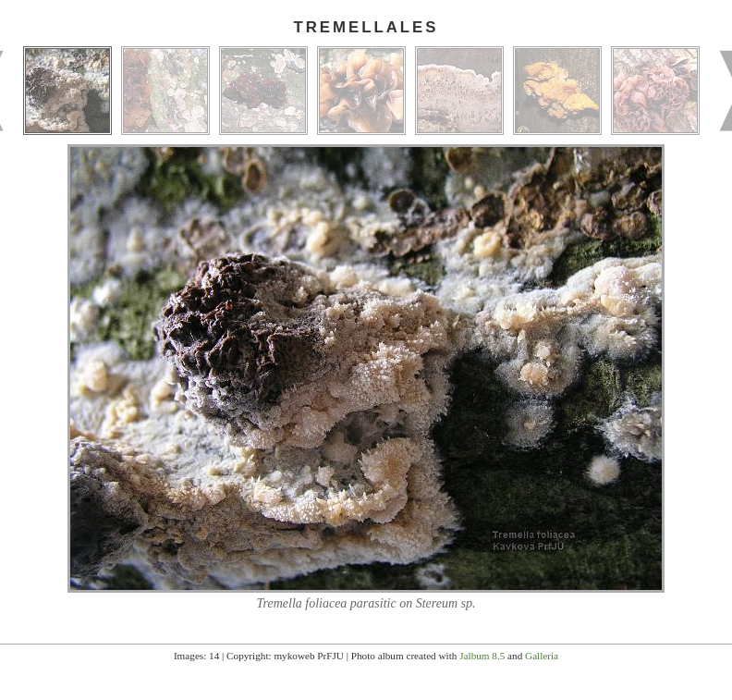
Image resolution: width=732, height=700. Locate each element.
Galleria (542, 656)
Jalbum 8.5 (482, 656)
